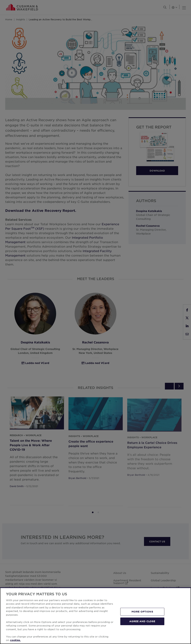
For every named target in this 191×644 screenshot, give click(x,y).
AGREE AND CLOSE (142, 621)
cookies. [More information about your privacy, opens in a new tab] (15, 640)
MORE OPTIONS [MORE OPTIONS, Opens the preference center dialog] (142, 612)
